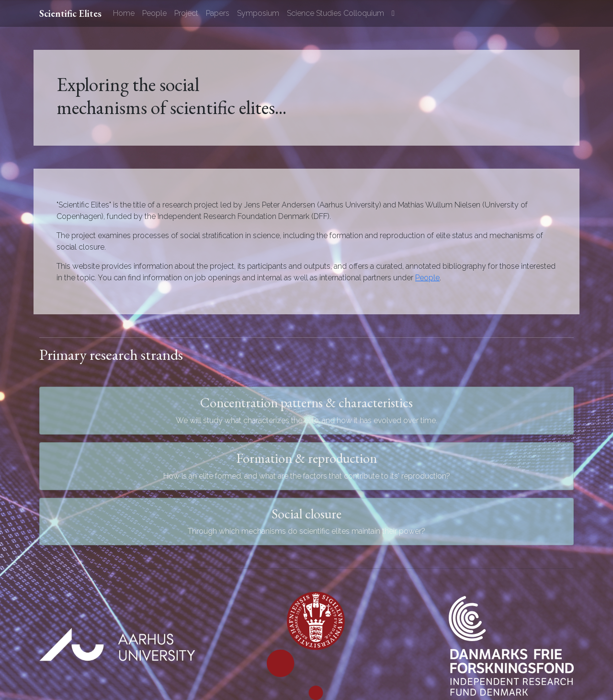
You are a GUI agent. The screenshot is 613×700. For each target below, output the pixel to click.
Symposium (258, 13)
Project (186, 13)
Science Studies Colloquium (335, 13)
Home (124, 13)
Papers (218, 13)
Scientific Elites (70, 13)
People (154, 13)
